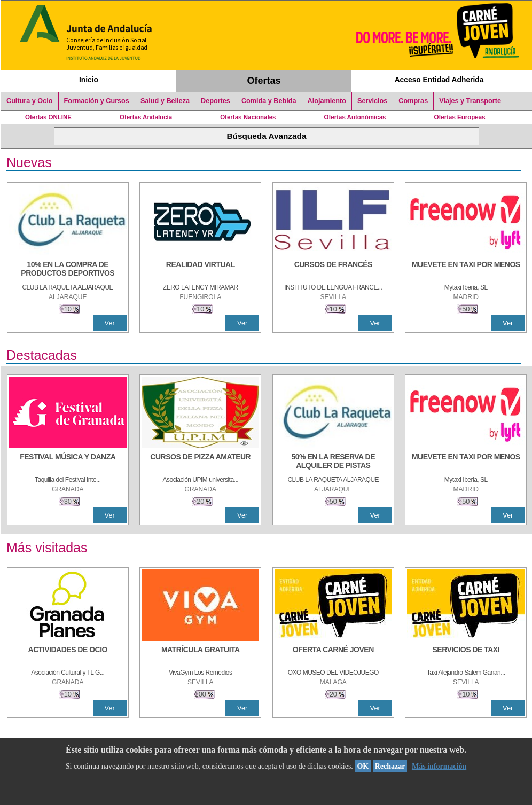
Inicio (89, 80)
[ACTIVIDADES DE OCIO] (68, 655)
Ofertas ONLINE (48, 117)
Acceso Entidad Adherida (439, 80)
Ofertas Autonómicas (355, 117)
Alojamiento (327, 101)
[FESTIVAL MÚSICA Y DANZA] (68, 462)
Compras (413, 101)
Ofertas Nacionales (248, 117)
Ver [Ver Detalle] (110, 323)
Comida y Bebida (269, 101)
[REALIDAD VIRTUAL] (200, 270)
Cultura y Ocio (30, 101)
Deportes (216, 101)
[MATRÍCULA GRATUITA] (200, 655)
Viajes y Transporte (470, 101)
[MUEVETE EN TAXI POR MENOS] (466, 270)
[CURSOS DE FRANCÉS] (333, 270)
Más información (439, 766)
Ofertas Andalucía (146, 117)
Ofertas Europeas (460, 117)
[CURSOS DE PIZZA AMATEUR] (200, 462)
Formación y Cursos (97, 101)
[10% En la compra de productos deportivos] (68, 270)
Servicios (372, 101)
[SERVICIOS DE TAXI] (466, 655)
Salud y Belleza (165, 101)
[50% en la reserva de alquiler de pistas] (333, 462)
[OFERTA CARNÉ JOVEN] (333, 655)
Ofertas (264, 81)
